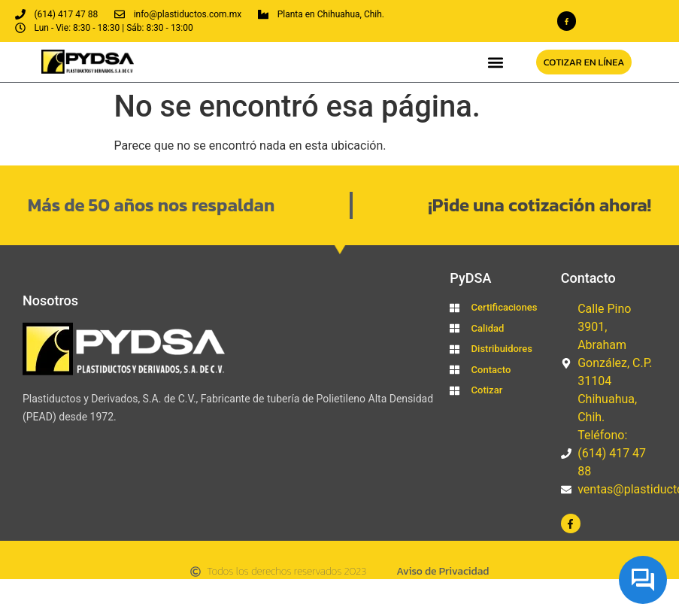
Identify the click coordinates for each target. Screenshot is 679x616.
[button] (495, 62)
